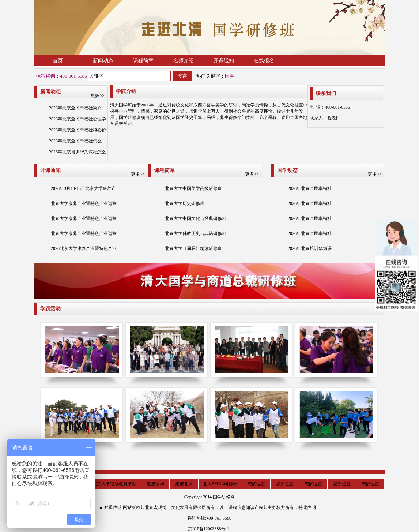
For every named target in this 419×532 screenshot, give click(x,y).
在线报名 (264, 61)
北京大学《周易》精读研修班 (193, 248)
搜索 (182, 76)
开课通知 (224, 61)
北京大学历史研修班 (185, 203)
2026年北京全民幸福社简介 (75, 108)
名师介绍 (184, 61)
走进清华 (155, 484)
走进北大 (184, 484)
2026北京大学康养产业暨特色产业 (84, 248)
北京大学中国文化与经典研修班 (196, 218)
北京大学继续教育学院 (114, 484)
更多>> (98, 95)
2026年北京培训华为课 (310, 248)
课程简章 (143, 61)
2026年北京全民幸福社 (310, 188)
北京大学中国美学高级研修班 (193, 188)
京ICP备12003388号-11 (209, 529)
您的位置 (256, 484)
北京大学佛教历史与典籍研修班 (196, 233)
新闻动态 (103, 61)
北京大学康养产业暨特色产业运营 (84, 203)
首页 (58, 61)
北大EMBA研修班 (220, 484)
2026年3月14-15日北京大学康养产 (83, 188)
